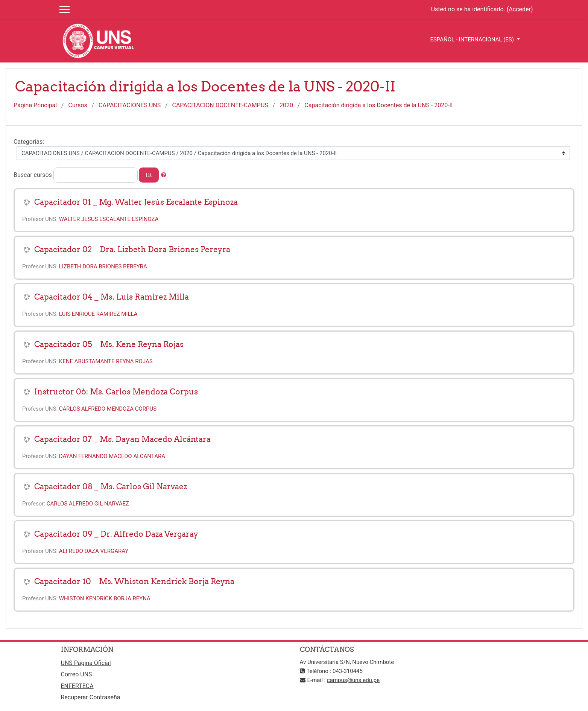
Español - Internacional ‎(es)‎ (473, 40)
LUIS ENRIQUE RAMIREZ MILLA (98, 314)
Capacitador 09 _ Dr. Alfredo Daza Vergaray (116, 534)
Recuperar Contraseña (91, 697)
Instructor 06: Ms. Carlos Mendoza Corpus (116, 392)
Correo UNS (77, 674)
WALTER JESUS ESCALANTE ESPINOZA (109, 219)
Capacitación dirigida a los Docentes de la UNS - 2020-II (378, 105)
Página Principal (35, 105)
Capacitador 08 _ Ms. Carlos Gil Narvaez (111, 486)
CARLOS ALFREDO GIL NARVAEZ (88, 504)
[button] (164, 175)
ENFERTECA (77, 686)
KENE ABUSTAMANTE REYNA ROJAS (106, 361)
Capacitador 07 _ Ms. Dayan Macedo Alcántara (122, 439)
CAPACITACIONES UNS (130, 105)
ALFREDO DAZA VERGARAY (94, 551)
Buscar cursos (33, 175)
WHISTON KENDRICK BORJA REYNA (105, 598)
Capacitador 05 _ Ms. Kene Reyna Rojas (109, 344)
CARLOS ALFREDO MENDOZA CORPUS (108, 409)
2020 (286, 105)
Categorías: (29, 142)
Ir (149, 175)
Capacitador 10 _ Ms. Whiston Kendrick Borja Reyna (134, 581)
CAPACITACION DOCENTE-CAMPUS (220, 105)
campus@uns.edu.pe (353, 680)
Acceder (520, 9)
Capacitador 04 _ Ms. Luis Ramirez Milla (112, 297)
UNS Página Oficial (86, 663)
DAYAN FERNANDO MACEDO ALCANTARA (112, 456)
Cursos (78, 105)
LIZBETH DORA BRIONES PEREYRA (103, 266)
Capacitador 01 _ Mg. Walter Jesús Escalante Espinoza (136, 202)
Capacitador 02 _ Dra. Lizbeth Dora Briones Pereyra (132, 249)
